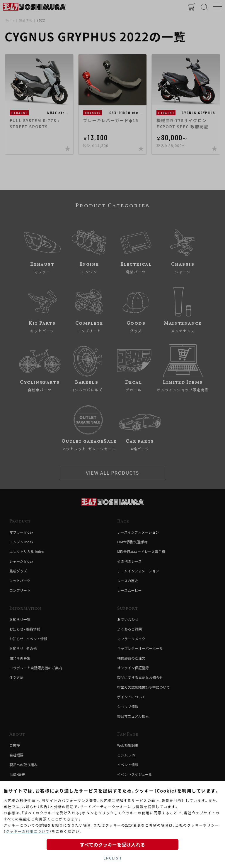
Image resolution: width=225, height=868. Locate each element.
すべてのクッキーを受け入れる (112, 845)
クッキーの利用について (28, 831)
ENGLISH (112, 858)
